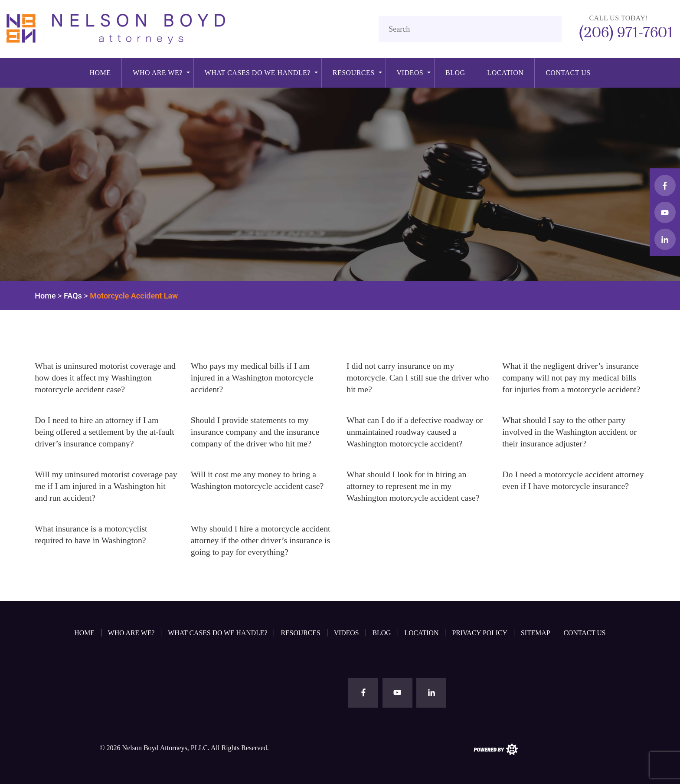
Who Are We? (158, 73)
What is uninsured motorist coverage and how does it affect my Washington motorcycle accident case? (106, 377)
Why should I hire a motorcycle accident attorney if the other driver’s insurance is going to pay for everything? (261, 540)
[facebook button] (665, 185)
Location (505, 73)
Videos (410, 73)
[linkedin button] (665, 239)
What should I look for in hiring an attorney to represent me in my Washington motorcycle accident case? (414, 486)
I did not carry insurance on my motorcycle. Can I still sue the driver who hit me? (410, 377)
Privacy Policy (481, 632)
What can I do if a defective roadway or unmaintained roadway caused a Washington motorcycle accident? (415, 432)
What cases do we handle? (258, 73)
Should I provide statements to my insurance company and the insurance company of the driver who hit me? (256, 432)
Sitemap (537, 632)
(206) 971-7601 (624, 32)
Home (100, 73)
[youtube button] (665, 212)
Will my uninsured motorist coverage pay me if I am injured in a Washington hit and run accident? (102, 486)
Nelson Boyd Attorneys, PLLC (165, 747)
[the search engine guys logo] (496, 748)
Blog (455, 73)
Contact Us (568, 73)
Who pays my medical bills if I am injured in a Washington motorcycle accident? (253, 377)
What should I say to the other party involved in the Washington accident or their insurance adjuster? (570, 432)
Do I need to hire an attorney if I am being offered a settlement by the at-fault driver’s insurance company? (105, 432)
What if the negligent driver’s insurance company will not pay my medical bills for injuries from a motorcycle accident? (572, 377)
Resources (354, 73)
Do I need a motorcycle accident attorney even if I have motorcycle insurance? (562, 486)
